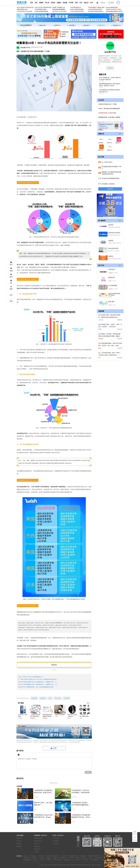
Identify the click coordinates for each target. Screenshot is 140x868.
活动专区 (37, 852)
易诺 (91, 858)
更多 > (89, 703)
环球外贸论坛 (63, 858)
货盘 (86, 3)
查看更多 (110, 189)
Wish (50, 698)
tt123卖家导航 (95, 860)
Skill (91, 3)
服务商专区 (37, 849)
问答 (76, 3)
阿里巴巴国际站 (103, 150)
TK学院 (71, 3)
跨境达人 (84, 858)
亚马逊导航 (82, 856)
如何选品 (43, 698)
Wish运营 (58, 698)
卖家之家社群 (38, 841)
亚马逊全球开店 (103, 143)
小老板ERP (27, 858)
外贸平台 (35, 858)
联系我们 (19, 844)
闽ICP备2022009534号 (70, 865)
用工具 (47, 3)
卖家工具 (37, 844)
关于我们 (19, 841)
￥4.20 (110, 305)
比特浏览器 (67, 860)
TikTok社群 (55, 844)
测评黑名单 (37, 846)
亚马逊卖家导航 (72, 856)
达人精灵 (86, 860)
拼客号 (35, 860)
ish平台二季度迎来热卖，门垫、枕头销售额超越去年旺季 (37, 687)
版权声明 (19, 846)
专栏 (36, 3)
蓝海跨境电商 (27, 860)
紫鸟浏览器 (41, 856)
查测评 (41, 3)
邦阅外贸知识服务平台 (94, 856)
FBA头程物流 (58, 860)
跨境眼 (77, 858)
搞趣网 (55, 858)
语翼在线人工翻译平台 (53, 856)
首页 (32, 3)
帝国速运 (104, 860)
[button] (135, 839)
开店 (81, 3)
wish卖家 (66, 698)
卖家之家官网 (38, 838)
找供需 (65, 3)
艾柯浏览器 (33, 856)
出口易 (64, 856)
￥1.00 (110, 281)
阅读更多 (110, 68)
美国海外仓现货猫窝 (60, 715)
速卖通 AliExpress (121, 143)
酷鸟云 (25, 856)
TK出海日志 (56, 838)
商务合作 (19, 838)
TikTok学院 (55, 841)
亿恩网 (71, 858)
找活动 (53, 3)
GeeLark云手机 (77, 860)
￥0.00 (110, 297)
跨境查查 (49, 860)
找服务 (59, 3)
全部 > (120, 134)
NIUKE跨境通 (98, 858)
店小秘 (42, 858)
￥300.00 (110, 289)
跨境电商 (34, 698)
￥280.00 (110, 273)
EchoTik (42, 860)
